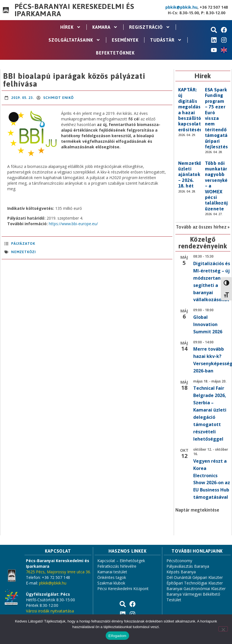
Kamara (105, 27)
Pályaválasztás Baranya (188, 566)
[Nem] (223, 629)
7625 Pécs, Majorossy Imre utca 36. (58, 572)
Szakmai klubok (111, 583)
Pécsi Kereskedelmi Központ (123, 589)
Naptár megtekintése (197, 510)
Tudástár (166, 40)
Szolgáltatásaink (74, 40)
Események (125, 40)
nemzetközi (24, 252)
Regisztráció (150, 27)
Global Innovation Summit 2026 (208, 324)
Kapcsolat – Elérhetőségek (121, 561)
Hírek (71, 27)
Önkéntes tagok (112, 577)
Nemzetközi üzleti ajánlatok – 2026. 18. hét (192, 175)
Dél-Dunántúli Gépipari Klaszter (195, 577)
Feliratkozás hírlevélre (117, 566)
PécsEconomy (179, 561)
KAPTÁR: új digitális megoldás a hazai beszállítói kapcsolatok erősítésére (192, 110)
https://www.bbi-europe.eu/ (73, 224)
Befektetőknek (115, 53)
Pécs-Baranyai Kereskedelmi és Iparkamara (74, 10)
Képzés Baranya (181, 572)
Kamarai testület (112, 572)
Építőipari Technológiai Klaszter (195, 583)
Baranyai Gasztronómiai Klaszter (196, 589)
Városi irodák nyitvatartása (50, 611)
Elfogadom (117, 636)
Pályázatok (23, 243)
